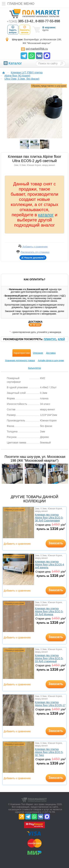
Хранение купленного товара (20, 361)
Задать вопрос (13, 30)
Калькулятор (34, 368)
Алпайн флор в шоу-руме (51, 361)
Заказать (56, 543)
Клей (61, 339)
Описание (38, 353)
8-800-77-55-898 (48, 21)
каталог (46, 215)
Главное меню (17, 4)
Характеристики (22, 353)
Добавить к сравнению (17, 544)
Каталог (13, 63)
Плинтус (50, 339)
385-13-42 (20, 21)
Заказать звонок (25, 30)
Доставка (51, 353)
